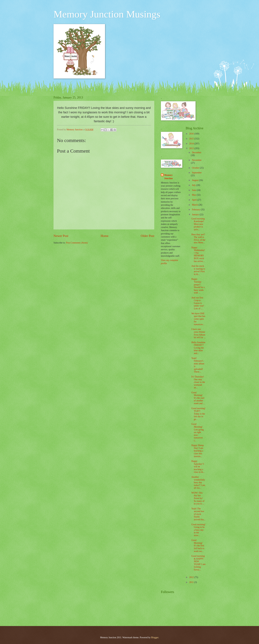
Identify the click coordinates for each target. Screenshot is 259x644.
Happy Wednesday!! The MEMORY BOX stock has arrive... (198, 254)
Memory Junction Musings (107, 14)
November (197, 160)
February (196, 210)
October (196, 168)
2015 (192, 139)
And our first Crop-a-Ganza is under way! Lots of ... (198, 303)
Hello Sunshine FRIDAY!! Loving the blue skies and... (198, 348)
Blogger (155, 637)
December (197, 153)
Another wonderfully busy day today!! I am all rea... (198, 482)
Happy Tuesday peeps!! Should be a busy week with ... (198, 286)
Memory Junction (168, 177)
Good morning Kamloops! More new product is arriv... (198, 224)
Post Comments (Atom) (77, 243)
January (196, 215)
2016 (192, 134)
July (194, 185)
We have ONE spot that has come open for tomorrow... (198, 319)
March (195, 205)
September (197, 173)
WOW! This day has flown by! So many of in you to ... (198, 498)
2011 (192, 582)
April (195, 200)
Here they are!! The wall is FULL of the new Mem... (198, 239)
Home (104, 236)
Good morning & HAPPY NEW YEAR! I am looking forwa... (198, 563)
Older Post (148, 236)
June (194, 190)
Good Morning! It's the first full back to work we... (198, 546)
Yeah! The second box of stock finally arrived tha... (198, 514)
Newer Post (61, 236)
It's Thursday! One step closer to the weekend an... (198, 382)
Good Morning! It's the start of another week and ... (198, 398)
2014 (192, 144)
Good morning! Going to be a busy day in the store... (198, 530)
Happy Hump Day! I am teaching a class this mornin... (197, 451)
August (195, 180)
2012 (192, 577)
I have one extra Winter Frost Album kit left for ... (198, 333)
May (194, 195)
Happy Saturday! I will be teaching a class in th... (198, 467)
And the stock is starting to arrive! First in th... (198, 270)
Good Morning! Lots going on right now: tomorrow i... (197, 432)
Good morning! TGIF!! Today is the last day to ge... (198, 414)
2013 (192, 148)
